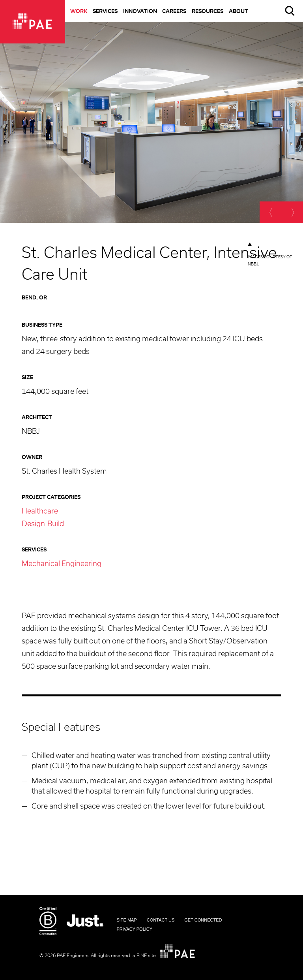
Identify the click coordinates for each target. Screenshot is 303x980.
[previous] (270, 212)
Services (105, 12)
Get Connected (203, 920)
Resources (208, 12)
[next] (292, 212)
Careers (174, 12)
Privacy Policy (134, 929)
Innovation (140, 12)
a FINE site (144, 956)
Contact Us (161, 920)
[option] (151, 122)
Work (79, 12)
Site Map (126, 920)
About (238, 12)
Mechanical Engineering (62, 564)
